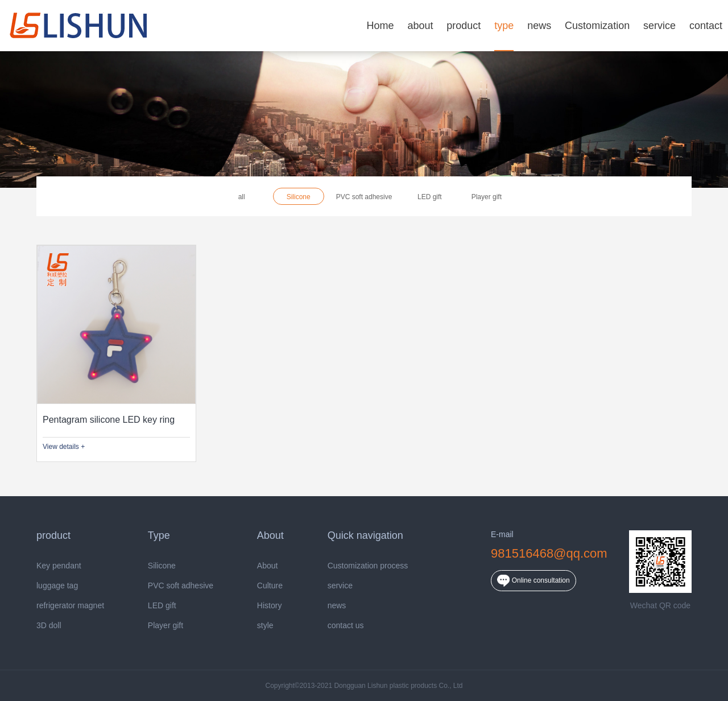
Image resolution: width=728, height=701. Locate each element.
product (464, 26)
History (270, 606)
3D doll (49, 626)
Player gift (487, 197)
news (539, 26)
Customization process (368, 566)
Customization (597, 26)
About (268, 566)
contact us (346, 626)
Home (380, 26)
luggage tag (57, 586)
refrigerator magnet (70, 606)
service (659, 26)
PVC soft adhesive (364, 197)
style (265, 626)
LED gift (430, 197)
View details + (64, 446)
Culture (270, 586)
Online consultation (533, 581)
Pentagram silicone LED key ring (109, 420)
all (242, 197)
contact (706, 26)
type (504, 26)
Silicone (299, 197)
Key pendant (59, 566)
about (420, 26)
